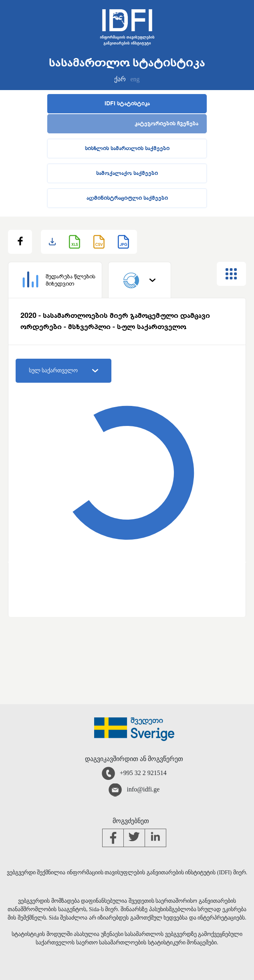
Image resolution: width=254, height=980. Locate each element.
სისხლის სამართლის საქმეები (127, 149)
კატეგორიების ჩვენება (166, 124)
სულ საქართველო (63, 371)
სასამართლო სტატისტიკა (127, 63)
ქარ (120, 79)
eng (135, 79)
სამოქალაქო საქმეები (127, 173)
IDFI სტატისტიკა (127, 104)
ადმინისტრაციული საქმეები (127, 198)
